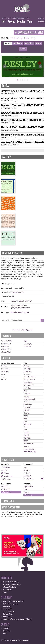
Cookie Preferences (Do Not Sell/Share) (17, 619)
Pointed (27, 410)
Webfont (4, 470)
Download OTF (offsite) (29, 32)
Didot (26, 441)
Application (7, 476)
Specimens (18, 43)
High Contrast (29, 444)
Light (26, 421)
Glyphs (38, 43)
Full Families (28, 479)
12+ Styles (27, 476)
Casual (26, 427)
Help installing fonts (11, 604)
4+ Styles (27, 470)
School (26, 446)
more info (29, 517)
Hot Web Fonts (7, 349)
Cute (25, 430)
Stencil (4, 380)
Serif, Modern (28, 385)
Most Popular (6, 344)
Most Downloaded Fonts (12, 585)
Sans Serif (5, 371)
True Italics (28, 408)
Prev (5, 66)
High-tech (27, 438)
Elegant (26, 433)
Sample (8, 43)
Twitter (6, 628)
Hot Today (5, 346)
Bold (25, 419)
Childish (27, 435)
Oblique (27, 402)
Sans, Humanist (29, 380)
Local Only (5, 489)
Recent (11, 22)
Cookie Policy (8, 617)
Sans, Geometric (30, 377)
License (23, 49)
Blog (5, 634)
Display (13, 301)
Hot (4, 22)
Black (26, 416)
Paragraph (20, 301)
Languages (28, 344)
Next (40, 66)
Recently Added (7, 341)
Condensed (28, 394)
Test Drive (29, 43)
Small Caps (28, 405)
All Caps (27, 396)
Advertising (7, 609)
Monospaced (6, 369)
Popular (21, 22)
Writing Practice (29, 449)
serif (27, 38)
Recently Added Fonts (11, 582)
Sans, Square (28, 383)
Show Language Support (20, 312)
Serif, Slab (28, 301)
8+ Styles (27, 473)
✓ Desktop (5, 467)
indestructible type (17, 38)
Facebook (7, 631)
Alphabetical (28, 487)
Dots (25, 391)
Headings (27, 369)
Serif (12, 297)
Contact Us (7, 606)
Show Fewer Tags (30, 452)
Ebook (5, 473)
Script (3, 374)
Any (25, 467)
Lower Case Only (30, 399)
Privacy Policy (8, 614)
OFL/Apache (6, 479)
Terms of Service (9, 612)
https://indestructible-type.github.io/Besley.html (20, 307)
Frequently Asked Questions (13, 601)
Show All (4, 487)
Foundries (27, 346)
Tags (30, 22)
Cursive (26, 413)
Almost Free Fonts (10, 587)
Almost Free (6, 352)
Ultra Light (28, 424)
